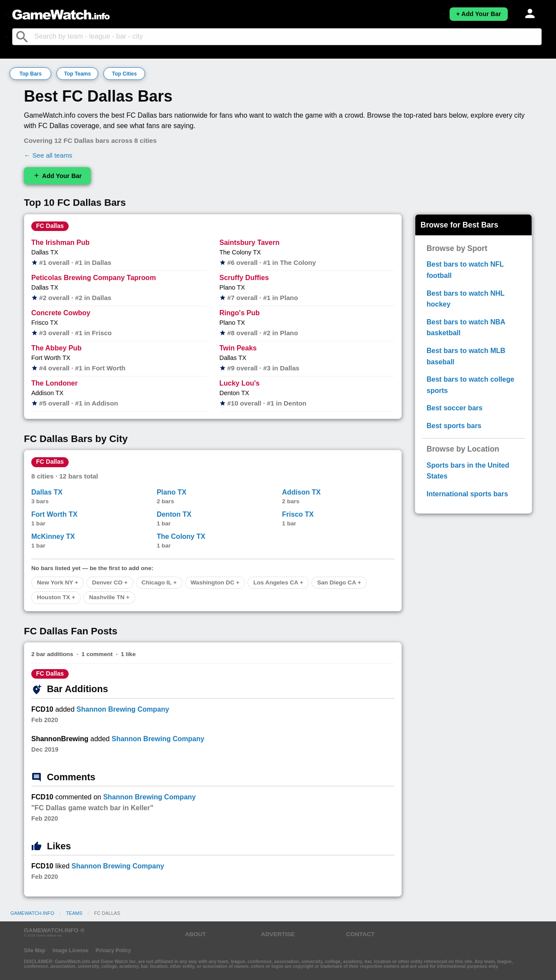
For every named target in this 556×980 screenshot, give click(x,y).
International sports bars (467, 494)
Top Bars (31, 74)
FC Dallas (50, 226)
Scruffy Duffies (244, 278)
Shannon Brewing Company (123, 709)
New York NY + (58, 582)
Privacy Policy (113, 950)
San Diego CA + (339, 582)
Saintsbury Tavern (249, 243)
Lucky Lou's (240, 383)
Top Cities (124, 74)
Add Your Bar (57, 176)
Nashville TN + (109, 597)
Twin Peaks (238, 348)
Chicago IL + (159, 582)
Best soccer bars (455, 408)
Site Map (35, 950)
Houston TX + (56, 597)
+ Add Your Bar (478, 14)
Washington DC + (215, 582)
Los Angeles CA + (278, 582)
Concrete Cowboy (61, 313)
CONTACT (360, 934)
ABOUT (195, 934)
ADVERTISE (278, 934)
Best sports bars (454, 426)
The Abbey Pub (56, 348)
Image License (71, 950)
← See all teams (48, 155)
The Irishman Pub (60, 243)
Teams (74, 913)
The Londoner (55, 383)
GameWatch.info (32, 913)
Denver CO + (110, 582)
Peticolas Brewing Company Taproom (94, 278)
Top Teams (78, 74)
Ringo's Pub (240, 313)
